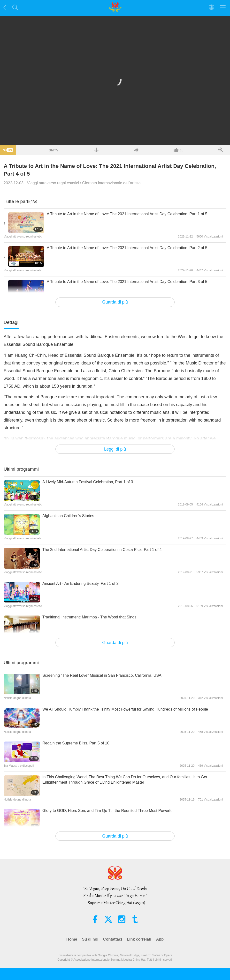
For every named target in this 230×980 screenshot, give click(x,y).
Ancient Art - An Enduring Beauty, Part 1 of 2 (80, 583)
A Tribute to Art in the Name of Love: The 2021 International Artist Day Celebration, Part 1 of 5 (127, 214)
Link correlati (139, 939)
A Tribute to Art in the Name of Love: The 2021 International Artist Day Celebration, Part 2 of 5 (127, 248)
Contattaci (113, 939)
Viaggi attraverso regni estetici (53, 183)
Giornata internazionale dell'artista (111, 183)
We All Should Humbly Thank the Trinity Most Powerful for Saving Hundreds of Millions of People (125, 709)
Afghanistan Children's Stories (68, 516)
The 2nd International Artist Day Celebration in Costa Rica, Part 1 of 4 (102, 550)
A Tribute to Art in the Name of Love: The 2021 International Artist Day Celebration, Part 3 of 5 (127, 282)
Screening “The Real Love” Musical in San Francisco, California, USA (102, 675)
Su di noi (90, 939)
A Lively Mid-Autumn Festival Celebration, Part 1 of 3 (88, 482)
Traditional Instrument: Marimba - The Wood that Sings (89, 617)
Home (72, 939)
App (160, 939)
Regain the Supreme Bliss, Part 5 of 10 (76, 743)
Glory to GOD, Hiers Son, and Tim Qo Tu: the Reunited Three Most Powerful (108, 811)
